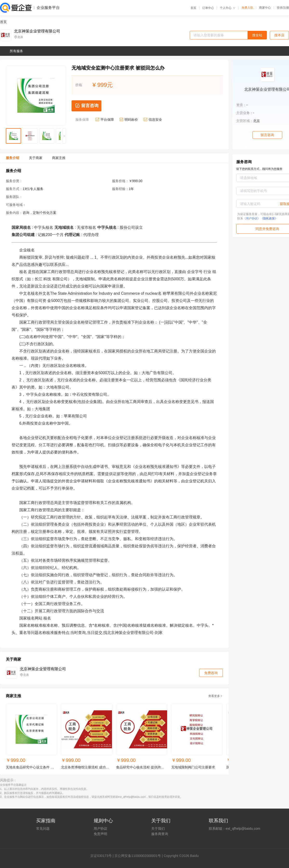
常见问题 (43, 829)
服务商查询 (160, 834)
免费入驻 (247, 8)
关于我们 (158, 829)
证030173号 (103, 856)
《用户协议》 (252, 218)
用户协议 (100, 829)
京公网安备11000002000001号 (138, 856)
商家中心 (265, 8)
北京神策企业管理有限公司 (37, 31)
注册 (286, 8)
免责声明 (100, 834)
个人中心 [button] (228, 8)
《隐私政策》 (269, 218)
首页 (193, 8)
